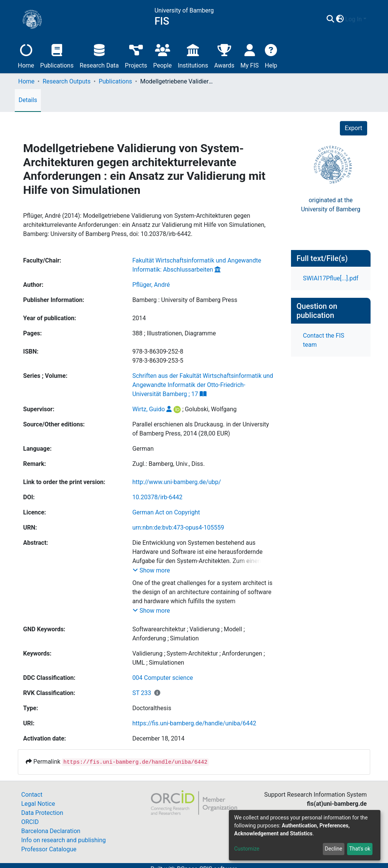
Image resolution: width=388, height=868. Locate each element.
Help (271, 55)
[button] (340, 19)
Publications (57, 55)
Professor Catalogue (49, 849)
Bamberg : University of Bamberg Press (185, 300)
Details (28, 100)
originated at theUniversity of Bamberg (331, 205)
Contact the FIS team (324, 340)
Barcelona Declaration (51, 831)
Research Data (99, 55)
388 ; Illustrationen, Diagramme (174, 333)
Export (354, 128)
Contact (32, 795)
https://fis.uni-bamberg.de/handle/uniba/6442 (194, 723)
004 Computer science (163, 678)
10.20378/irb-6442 (157, 497)
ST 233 (142, 693)
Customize (247, 849)
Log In (354, 19)
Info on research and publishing (63, 840)
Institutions (193, 55)
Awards (224, 55)
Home (26, 55)
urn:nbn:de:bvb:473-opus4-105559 (178, 528)
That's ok (360, 849)
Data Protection (42, 813)
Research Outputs (66, 81)
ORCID (30, 822)
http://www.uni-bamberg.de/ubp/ (177, 482)
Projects (136, 55)
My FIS (250, 55)
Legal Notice (38, 804)
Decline (333, 849)
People (162, 55)
